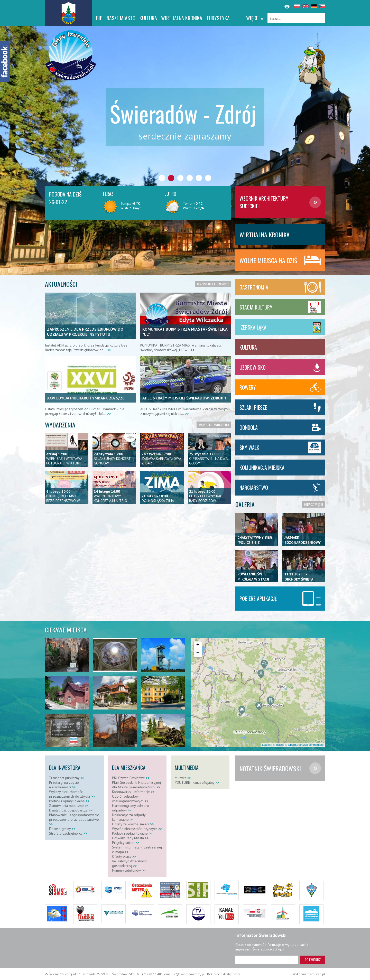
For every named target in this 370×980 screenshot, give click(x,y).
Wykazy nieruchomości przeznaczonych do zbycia (72, 794)
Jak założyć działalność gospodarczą (130, 863)
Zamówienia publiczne (69, 806)
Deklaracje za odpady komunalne (129, 817)
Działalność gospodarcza (71, 810)
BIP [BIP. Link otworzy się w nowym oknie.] (99, 18)
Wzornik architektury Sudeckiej (264, 202)
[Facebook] (5, 62)
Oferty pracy (124, 856)
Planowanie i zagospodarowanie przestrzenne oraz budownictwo (74, 819)
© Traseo (279, 745)
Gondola (249, 427)
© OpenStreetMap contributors (304, 745)
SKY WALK (249, 447)
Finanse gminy (62, 829)
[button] (242, 711)
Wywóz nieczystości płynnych (137, 829)
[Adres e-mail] (267, 960)
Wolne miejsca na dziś (268, 260)
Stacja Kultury (256, 307)
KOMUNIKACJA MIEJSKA (262, 468)
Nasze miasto (121, 18)
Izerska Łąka (253, 327)
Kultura (148, 18)
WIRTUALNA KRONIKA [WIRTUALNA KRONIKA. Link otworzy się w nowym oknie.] (182, 18)
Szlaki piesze (253, 407)
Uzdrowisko (253, 367)
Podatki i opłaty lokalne (69, 801)
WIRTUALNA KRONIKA (265, 235)
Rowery (248, 387)
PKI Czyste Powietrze (131, 778)
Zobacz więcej (313, 504)
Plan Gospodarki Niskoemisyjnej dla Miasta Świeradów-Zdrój (136, 785)
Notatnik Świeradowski (270, 768)
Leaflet (266, 745)
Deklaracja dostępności (223, 974)
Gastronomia (254, 287)
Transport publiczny (67, 778)
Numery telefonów (129, 870)
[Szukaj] (296, 18)
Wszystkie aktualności (213, 284)
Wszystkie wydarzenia (214, 425)
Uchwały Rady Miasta (130, 838)
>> (109, 350)
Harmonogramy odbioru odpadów (130, 808)
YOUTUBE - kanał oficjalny (197, 782)
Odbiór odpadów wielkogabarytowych (130, 799)
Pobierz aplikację (258, 599)
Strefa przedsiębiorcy (68, 833)
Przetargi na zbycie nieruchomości (64, 785)
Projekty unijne (126, 843)
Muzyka (183, 778)
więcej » (255, 18)
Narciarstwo (254, 488)
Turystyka (218, 18)
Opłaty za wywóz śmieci (133, 824)
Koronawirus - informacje (133, 792)
